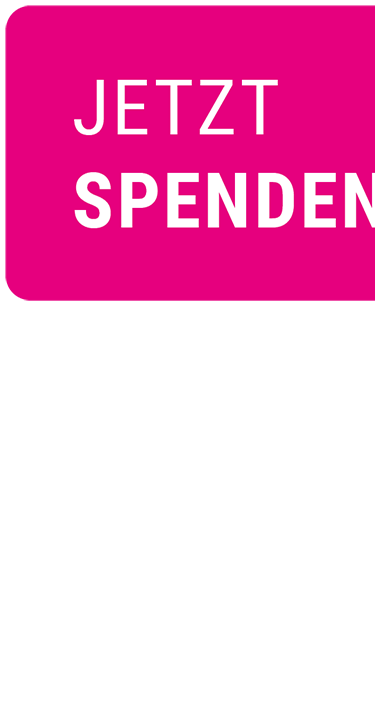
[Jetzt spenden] (187, 159)
